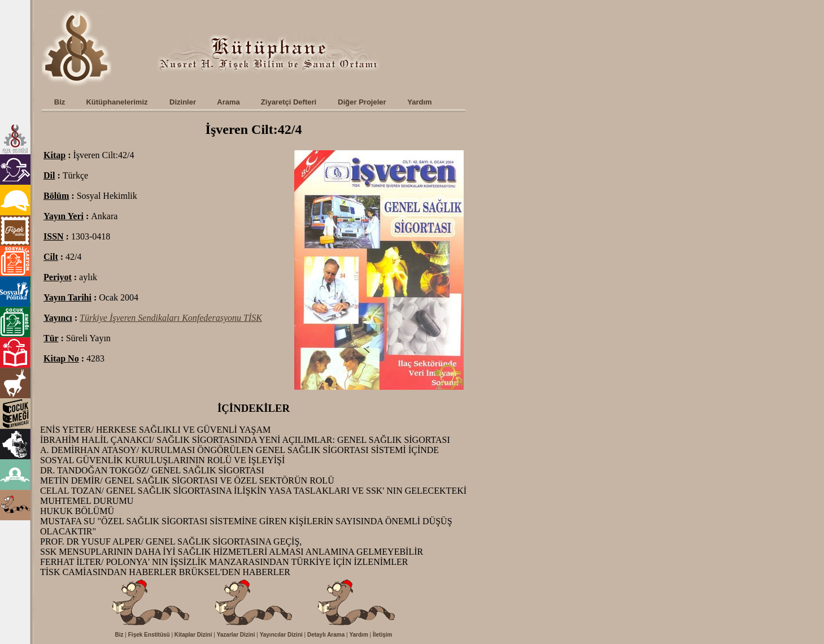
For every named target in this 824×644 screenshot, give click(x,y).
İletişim (382, 635)
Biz (119, 635)
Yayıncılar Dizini (281, 635)
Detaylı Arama (326, 635)
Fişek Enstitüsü (149, 635)
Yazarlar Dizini (236, 635)
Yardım (358, 635)
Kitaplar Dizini (193, 635)
